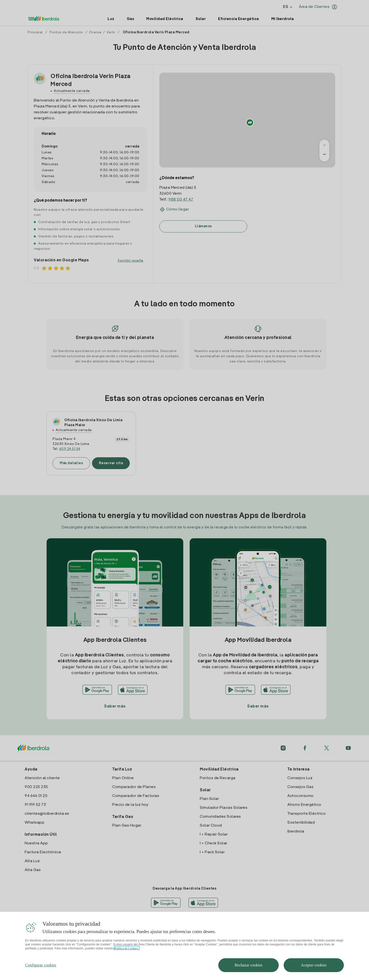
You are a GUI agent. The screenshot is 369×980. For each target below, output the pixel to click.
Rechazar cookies (248, 971)
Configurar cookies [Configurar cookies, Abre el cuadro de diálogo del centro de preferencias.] (41, 971)
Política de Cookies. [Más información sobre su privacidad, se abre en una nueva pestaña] (127, 955)
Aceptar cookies (314, 971)
